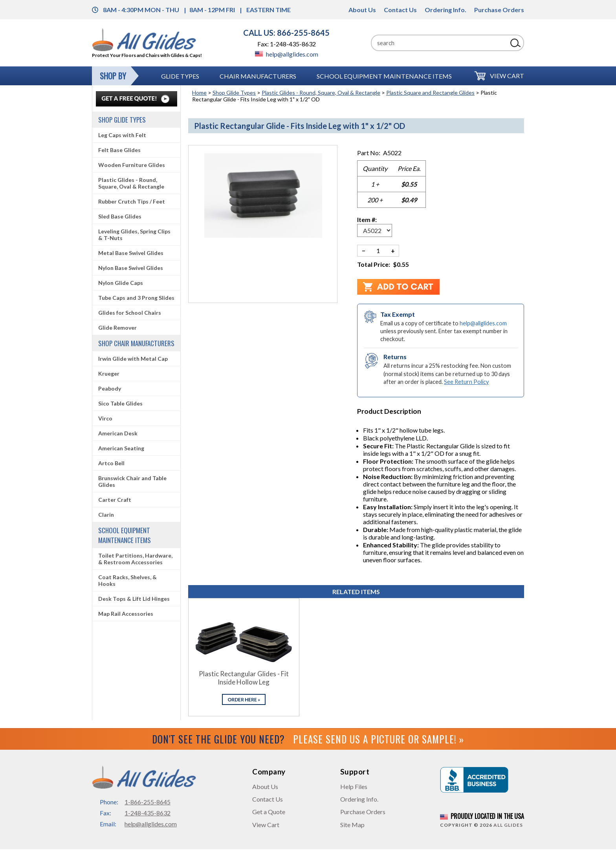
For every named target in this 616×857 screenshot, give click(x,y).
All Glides (508, 825)
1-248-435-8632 (148, 813)
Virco (105, 418)
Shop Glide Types (234, 93)
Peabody (110, 388)
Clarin (106, 515)
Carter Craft (115, 500)
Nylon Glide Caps (121, 283)
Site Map (352, 825)
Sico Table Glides (120, 403)
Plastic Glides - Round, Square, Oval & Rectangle (321, 93)
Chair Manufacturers (258, 76)
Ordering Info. (445, 10)
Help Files (354, 786)
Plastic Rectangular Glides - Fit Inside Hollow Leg (244, 678)
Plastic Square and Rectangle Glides (430, 93)
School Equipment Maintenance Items (384, 76)
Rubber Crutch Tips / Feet (132, 201)
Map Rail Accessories (126, 614)
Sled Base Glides (120, 216)
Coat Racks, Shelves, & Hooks (127, 580)
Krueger (109, 373)
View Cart (507, 76)
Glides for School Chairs (130, 313)
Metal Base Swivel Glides (131, 253)
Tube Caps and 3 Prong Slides (136, 298)
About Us (362, 10)
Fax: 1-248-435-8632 (287, 44)
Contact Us (400, 10)
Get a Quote (269, 812)
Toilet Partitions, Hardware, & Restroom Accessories (135, 559)
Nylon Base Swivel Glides (131, 268)
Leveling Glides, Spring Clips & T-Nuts (134, 235)
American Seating (121, 448)
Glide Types (180, 76)
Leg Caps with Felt (122, 135)
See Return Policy (466, 382)
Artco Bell (111, 463)
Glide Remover (117, 328)
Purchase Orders (499, 10)
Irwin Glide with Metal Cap (133, 359)
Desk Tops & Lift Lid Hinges (134, 599)
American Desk (118, 433)
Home (199, 93)
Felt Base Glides (119, 150)
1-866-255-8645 (148, 802)
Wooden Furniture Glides (132, 165)
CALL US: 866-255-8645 (286, 33)
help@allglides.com (287, 54)
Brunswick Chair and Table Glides (132, 481)
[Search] (439, 43)
